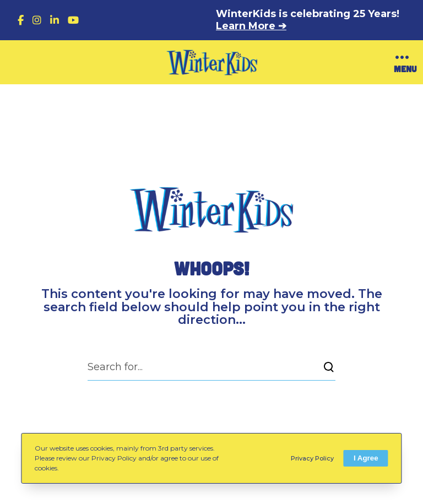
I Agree (366, 458)
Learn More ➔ (251, 26)
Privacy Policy (312, 458)
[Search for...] (211, 367)
